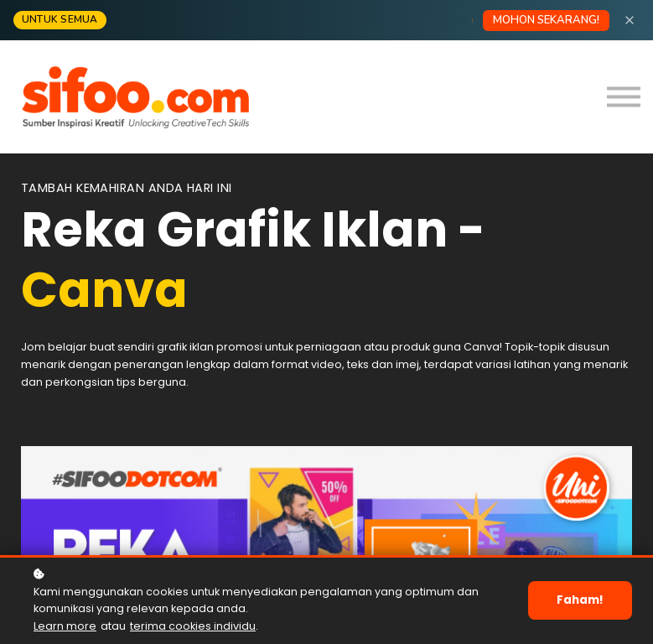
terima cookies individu (193, 626)
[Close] (630, 20)
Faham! (581, 600)
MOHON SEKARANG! (546, 20)
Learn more (65, 626)
